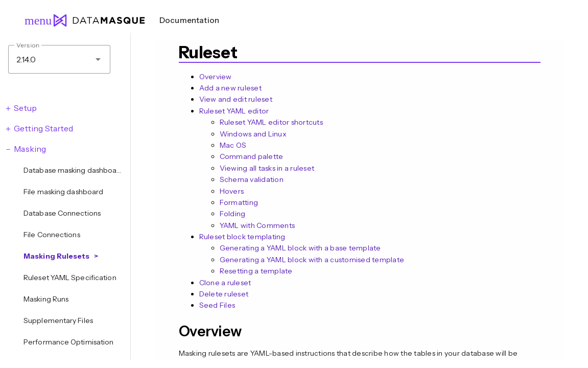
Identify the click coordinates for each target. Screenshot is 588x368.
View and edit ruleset (236, 99)
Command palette (252, 156)
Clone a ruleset (225, 283)
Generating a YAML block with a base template (300, 248)
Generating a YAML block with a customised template (312, 260)
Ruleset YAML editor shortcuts (271, 122)
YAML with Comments (257, 225)
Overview (216, 77)
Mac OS (233, 145)
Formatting (239, 202)
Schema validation (252, 179)
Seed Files (217, 305)
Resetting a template (256, 271)
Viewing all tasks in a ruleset (267, 168)
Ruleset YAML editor (234, 111)
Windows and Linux (253, 134)
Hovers (232, 191)
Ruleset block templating (242, 237)
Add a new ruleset (230, 88)
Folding (233, 214)
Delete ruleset (224, 294)
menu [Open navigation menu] (34, 20)
